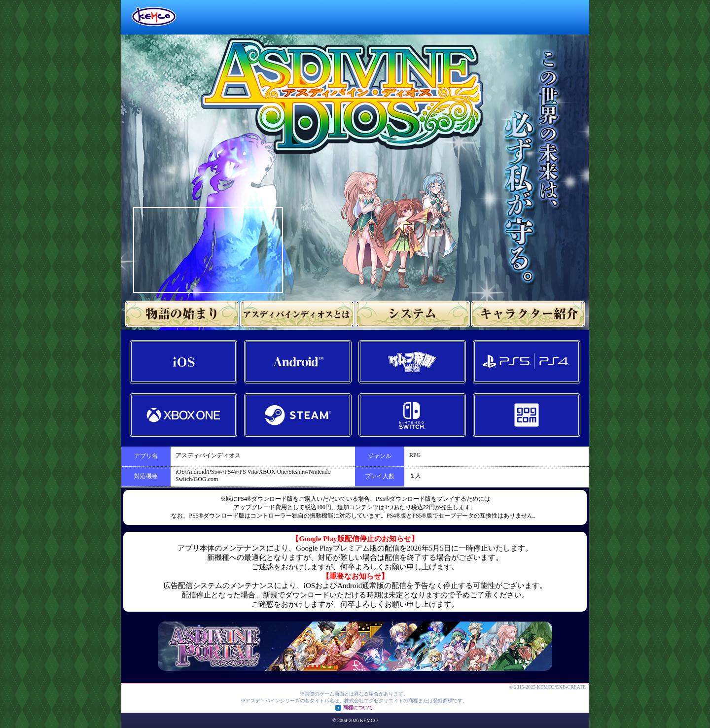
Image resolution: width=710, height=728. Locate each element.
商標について (358, 708)
